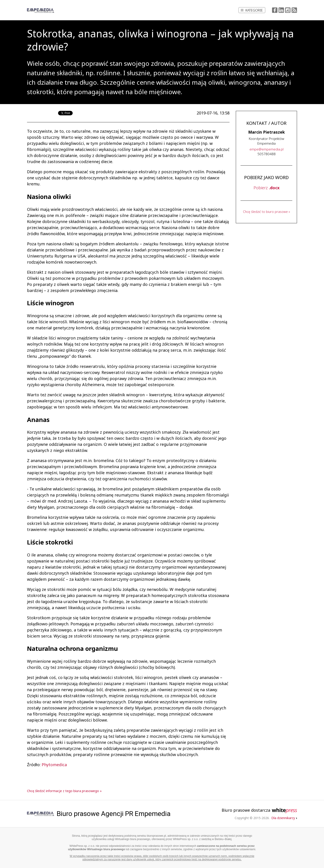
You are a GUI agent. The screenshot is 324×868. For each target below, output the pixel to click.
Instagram (288, 10)
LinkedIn (281, 10)
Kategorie (252, 10)
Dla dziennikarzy (284, 818)
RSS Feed (294, 10)
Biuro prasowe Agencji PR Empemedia (114, 814)
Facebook (275, 10)
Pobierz (267, 188)
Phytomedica (54, 765)
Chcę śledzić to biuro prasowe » (267, 212)
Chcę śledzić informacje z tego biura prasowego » (64, 791)
